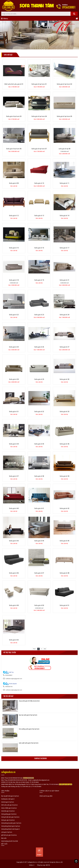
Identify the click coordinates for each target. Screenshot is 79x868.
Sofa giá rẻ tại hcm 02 (64, 84)
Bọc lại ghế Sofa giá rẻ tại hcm (10, 796)
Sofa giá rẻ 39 (64, 476)
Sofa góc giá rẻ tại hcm (8, 820)
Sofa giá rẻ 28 (14, 379)
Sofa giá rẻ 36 (64, 444)
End (45, 649)
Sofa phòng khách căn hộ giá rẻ (10, 829)
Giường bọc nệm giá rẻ (8, 799)
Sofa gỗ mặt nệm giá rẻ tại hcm (10, 817)
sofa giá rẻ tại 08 (64, 149)
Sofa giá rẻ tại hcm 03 (14, 116)
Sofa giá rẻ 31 (14, 412)
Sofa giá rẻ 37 (14, 476)
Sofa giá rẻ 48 (64, 573)
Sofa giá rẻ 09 (14, 183)
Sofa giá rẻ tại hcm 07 (39, 149)
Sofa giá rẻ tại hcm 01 (39, 84)
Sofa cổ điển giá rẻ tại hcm (9, 808)
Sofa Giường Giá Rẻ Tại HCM (10, 841)
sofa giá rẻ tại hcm (7, 832)
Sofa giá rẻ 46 (14, 573)
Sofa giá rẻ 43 (14, 541)
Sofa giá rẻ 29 (39, 379)
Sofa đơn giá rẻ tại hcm (8, 811)
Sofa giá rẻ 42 (64, 508)
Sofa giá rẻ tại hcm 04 (39, 116)
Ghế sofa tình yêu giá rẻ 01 (14, 84)
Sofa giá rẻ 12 (14, 216)
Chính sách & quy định (46, 796)
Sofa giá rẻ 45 (64, 541)
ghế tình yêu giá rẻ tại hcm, (9, 835)
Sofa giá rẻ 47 (39, 573)
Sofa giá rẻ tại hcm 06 (14, 149)
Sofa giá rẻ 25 (14, 347)
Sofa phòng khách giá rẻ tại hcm (11, 826)
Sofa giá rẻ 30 (64, 379)
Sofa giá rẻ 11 (64, 183)
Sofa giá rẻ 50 (39, 605)
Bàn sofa (4, 838)
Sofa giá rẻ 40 (14, 508)
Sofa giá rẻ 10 (39, 183)
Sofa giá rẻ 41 (39, 508)
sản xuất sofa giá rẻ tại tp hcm (29, 743)
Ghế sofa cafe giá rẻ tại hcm (9, 805)
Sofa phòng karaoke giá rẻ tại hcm (11, 823)
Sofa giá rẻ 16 (39, 248)
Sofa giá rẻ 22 (14, 315)
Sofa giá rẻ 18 (14, 280)
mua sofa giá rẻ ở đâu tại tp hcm (29, 701)
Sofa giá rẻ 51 (64, 605)
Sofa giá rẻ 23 (39, 315)
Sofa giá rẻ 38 (39, 476)
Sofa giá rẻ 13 (39, 216)
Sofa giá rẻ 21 (64, 280)
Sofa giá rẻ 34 (14, 444)
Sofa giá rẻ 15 (14, 248)
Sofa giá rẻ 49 (14, 605)
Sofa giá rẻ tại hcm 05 (64, 116)
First (34, 649)
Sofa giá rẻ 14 (64, 216)
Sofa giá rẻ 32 (39, 412)
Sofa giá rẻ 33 (64, 412)
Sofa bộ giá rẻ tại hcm (8, 802)
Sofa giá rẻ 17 (64, 248)
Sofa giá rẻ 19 (39, 280)
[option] (40, 706)
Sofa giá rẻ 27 (64, 347)
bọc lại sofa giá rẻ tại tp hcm (28, 715)
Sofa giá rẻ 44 (39, 541)
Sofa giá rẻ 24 (64, 315)
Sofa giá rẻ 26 (39, 347)
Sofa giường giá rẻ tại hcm (9, 814)
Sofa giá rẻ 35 (39, 444)
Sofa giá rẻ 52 (14, 640)
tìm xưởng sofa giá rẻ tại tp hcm (29, 729)
